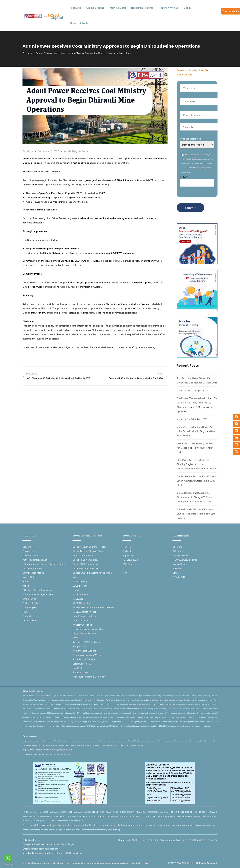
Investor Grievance (82, 625)
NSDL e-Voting (80, 581)
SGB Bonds (128, 564)
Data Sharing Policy (139, 863)
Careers (27, 547)
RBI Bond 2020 (130, 560)
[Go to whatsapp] (8, 858)
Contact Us (28, 551)
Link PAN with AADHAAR (85, 568)
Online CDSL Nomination (85, 564)
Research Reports (142, 8)
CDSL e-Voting (80, 586)
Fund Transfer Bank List (84, 616)
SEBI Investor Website (171, 840)
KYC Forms (178, 551)
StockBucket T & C (82, 664)
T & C (25, 612)
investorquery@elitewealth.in (67, 853)
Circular (76, 590)
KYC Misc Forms (180, 555)
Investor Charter (81, 620)
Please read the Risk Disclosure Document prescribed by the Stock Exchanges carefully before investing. (79, 825)
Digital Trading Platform (84, 633)
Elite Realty (78, 668)
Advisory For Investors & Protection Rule (93, 607)
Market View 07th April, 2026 (192, 390)
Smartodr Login (80, 672)
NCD (125, 568)
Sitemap (37, 863)
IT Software (178, 568)
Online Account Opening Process (89, 547)
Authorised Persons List (35, 560)
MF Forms (177, 547)
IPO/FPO (127, 547)
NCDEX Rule (79, 599)
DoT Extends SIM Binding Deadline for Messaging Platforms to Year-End (195, 448)
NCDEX (214, 840)
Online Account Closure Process (89, 551)
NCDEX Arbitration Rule (84, 612)
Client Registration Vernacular (88, 629)
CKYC (191, 840)
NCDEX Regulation (82, 603)
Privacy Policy (65, 863)
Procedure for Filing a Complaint (89, 677)
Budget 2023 (79, 646)
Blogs (25, 581)
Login (187, 8)
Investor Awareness (83, 555)
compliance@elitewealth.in (44, 849)
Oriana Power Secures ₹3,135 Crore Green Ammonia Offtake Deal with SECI (196, 481)
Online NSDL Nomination (85, 560)
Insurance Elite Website (84, 651)
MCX (185, 840)
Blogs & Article (80, 151)
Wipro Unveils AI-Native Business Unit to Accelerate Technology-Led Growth (196, 514)
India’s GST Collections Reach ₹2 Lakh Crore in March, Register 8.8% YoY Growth (196, 431)
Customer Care (30, 555)
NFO (125, 573)
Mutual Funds (29, 599)
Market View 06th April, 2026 (192, 419)
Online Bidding (95, 8)
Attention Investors (121, 863)
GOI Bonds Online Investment (37, 590)
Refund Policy (78, 863)
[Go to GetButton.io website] (8, 865)
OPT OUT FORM (30, 620)
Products (75, 8)
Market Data (118, 8)
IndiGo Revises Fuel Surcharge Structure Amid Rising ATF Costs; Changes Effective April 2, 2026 (195, 497)
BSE (151, 840)
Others (176, 573)
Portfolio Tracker (31, 603)
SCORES (137, 840)
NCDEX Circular (80, 594)
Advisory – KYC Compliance (86, 642)
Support (27, 616)
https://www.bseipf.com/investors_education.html (48, 750)
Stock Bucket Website (84, 659)
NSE (145, 840)
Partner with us (169, 8)
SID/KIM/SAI (179, 577)
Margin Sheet (179, 564)
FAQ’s (75, 638)
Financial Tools (79, 23)
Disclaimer (27, 863)
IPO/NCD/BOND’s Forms (185, 560)
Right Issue (128, 555)
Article (68, 151)
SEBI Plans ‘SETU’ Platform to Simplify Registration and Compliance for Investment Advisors (197, 464)
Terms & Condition (50, 863)
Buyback (127, 551)
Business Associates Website (88, 655)
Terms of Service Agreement (98, 863)
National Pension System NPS (38, 594)
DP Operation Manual (33, 573)
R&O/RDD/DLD (202, 840)
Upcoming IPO (30, 607)
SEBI (156, 840)
